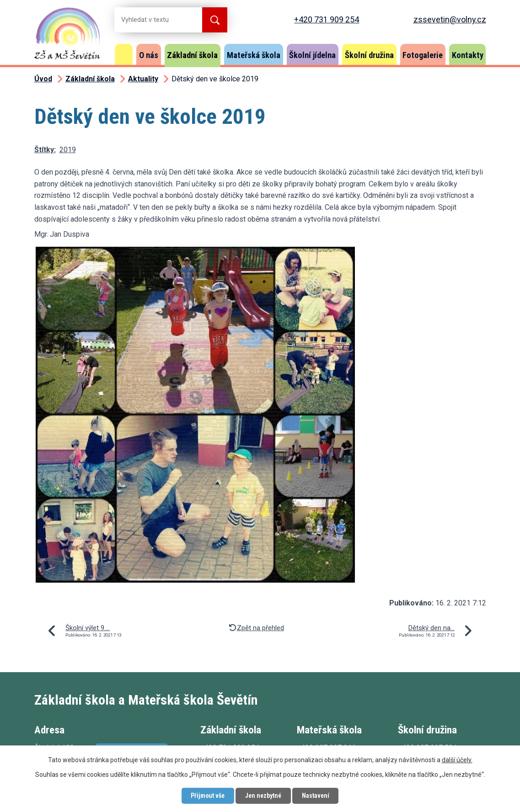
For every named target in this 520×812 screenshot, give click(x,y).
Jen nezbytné (264, 796)
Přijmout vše (207, 796)
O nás (149, 55)
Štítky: (45, 150)
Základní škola (192, 55)
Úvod (124, 54)
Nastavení (317, 796)
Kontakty (468, 55)
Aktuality (143, 79)
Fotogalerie (423, 55)
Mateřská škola (254, 55)
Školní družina (369, 55)
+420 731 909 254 (327, 19)
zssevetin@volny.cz (450, 19)
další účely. (457, 759)
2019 (68, 150)
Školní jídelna (312, 55)
